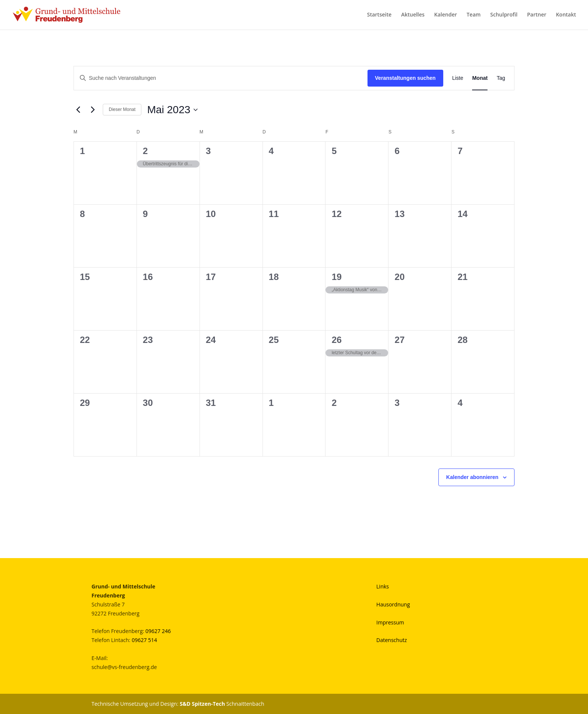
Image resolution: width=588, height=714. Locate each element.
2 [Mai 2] (145, 151)
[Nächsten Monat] (93, 110)
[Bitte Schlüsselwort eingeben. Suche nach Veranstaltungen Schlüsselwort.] (221, 78)
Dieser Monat (122, 109)
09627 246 (158, 631)
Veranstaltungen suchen (405, 78)
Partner (536, 15)
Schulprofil (504, 15)
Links (383, 586)
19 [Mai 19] (337, 277)
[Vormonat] (78, 110)
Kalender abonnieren (472, 477)
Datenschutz (392, 640)
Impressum (390, 622)
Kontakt (566, 15)
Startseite (379, 15)
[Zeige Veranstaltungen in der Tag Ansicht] (501, 78)
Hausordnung (393, 604)
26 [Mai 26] (337, 340)
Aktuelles (413, 15)
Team (473, 15)
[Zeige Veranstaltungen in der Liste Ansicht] (458, 78)
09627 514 (144, 640)
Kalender (446, 15)
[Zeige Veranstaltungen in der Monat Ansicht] (480, 78)
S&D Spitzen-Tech (202, 704)
